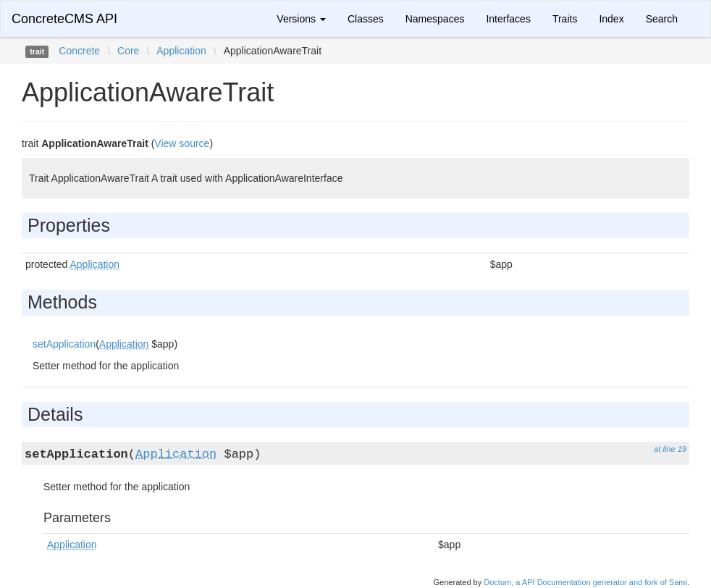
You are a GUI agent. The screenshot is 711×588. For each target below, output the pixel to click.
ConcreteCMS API (64, 19)
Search (662, 19)
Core (128, 51)
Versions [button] (301, 19)
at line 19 (670, 449)
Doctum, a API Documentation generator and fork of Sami (585, 582)
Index (611, 19)
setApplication (64, 344)
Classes (366, 19)
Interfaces (508, 19)
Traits (565, 19)
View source (182, 143)
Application (181, 51)
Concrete (79, 51)
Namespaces (435, 19)
